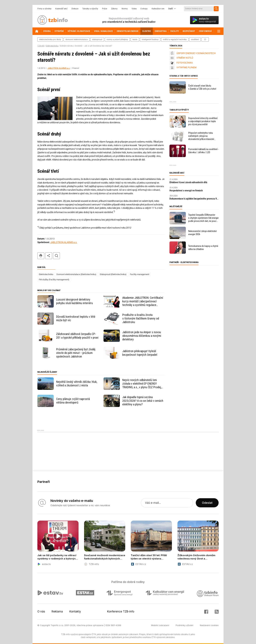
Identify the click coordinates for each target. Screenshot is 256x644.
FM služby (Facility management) (54, 280)
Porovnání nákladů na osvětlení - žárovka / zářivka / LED (204, 151)
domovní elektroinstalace (77, 40)
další (205, 40)
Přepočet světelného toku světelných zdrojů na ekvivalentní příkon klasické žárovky (201, 136)
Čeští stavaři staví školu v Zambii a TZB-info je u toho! (202, 87)
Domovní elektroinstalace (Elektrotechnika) (76, 274)
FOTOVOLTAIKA (185, 63)
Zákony (114, 9)
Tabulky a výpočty (90, 9)
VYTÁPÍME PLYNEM (186, 67)
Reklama (57, 612)
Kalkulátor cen (158, 9)
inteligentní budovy (150, 40)
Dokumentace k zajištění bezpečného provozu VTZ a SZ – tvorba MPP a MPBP (194, 199)
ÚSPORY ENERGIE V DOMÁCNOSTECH (196, 53)
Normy (125, 9)
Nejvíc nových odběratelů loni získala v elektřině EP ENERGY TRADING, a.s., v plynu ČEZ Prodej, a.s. (142, 384)
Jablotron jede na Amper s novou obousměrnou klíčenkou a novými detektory (142, 336)
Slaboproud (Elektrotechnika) (113, 274)
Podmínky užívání (184, 625)
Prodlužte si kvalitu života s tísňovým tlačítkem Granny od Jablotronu (141, 318)
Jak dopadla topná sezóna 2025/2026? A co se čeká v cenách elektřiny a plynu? (143, 401)
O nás (41, 612)
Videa (134, 9)
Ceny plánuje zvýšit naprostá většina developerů (73, 401)
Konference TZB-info (121, 612)
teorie (135, 40)
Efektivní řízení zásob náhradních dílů (188, 182)
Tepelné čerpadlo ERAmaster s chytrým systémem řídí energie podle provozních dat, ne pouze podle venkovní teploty (203, 218)
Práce (105, 9)
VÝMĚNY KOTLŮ (185, 58)
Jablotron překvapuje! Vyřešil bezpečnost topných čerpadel (140, 353)
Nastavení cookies (209, 625)
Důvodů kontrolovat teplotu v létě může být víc (76, 318)
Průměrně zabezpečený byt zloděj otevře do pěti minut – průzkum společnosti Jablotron (76, 353)
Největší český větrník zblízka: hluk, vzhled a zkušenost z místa (77, 384)
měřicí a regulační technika (175, 40)
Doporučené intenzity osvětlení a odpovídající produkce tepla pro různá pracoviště (203, 121)
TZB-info (41, 46)
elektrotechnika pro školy (50, 40)
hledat (56, 256)
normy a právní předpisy (117, 40)
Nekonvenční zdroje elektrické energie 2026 (202, 233)
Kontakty (75, 612)
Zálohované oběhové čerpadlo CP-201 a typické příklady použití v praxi (77, 336)
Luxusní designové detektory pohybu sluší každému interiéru (75, 301)
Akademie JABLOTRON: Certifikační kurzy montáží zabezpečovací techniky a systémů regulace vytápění (143, 301)
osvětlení (195, 40)
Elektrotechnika (52, 46)
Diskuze (75, 9)
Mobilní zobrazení (160, 625)
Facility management (140, 274)
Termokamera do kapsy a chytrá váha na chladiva (203, 248)
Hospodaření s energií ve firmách (186, 191)
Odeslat (207, 503)
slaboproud (97, 40)
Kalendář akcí (61, 9)
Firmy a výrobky (44, 9)
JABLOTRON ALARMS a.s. (59, 68)
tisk (41, 256)
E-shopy (144, 9)
